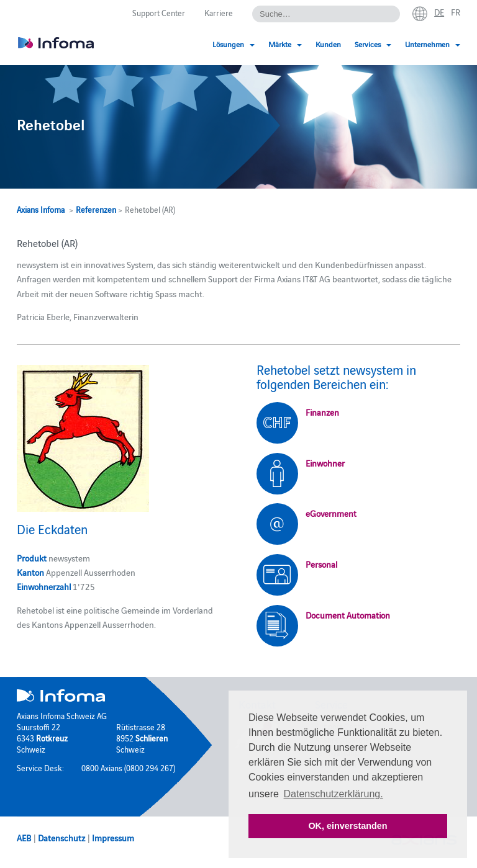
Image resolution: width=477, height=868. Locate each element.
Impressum (113, 838)
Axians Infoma (41, 209)
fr (456, 12)
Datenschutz (61, 838)
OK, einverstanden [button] (348, 826)
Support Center (159, 12)
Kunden (328, 44)
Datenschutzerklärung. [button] (334, 794)
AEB (24, 838)
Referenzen (96, 209)
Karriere (219, 12)
